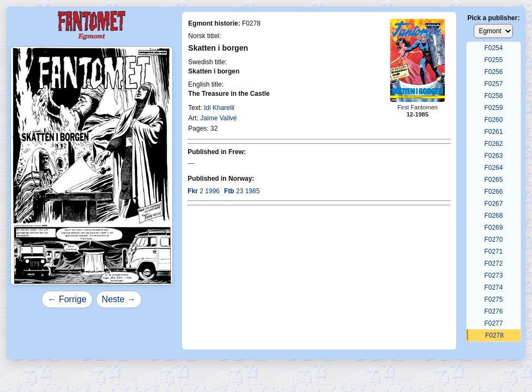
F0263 (493, 156)
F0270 (493, 240)
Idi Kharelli (219, 108)
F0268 (493, 216)
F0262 (493, 144)
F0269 (493, 228)
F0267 (493, 204)
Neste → (119, 299)
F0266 (493, 192)
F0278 (494, 335)
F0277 (493, 323)
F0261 (493, 132)
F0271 (493, 252)
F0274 (493, 287)
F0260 (493, 120)
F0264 (493, 168)
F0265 (493, 180)
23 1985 (242, 191)
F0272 (493, 264)
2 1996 (204, 191)
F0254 (493, 48)
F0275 (493, 299)
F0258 (493, 96)
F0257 (493, 84)
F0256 (493, 72)
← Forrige (67, 299)
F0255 (493, 60)
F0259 (493, 108)
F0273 (493, 275)
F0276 (493, 311)
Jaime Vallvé (218, 118)
